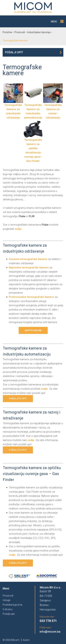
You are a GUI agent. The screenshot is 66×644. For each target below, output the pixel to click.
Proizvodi (8, 596)
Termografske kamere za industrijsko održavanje (13, 110)
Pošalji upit (14, 52)
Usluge (6, 600)
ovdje (18, 229)
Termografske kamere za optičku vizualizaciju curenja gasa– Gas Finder (33, 149)
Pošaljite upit (18, 399)
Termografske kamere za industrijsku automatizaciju (33, 110)
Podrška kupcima (12, 605)
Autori (26, 640)
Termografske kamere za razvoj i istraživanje (53, 110)
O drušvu (8, 609)
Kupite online (33, 330)
